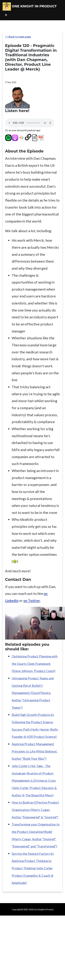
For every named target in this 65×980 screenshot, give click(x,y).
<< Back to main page (18, 37)
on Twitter (32, 601)
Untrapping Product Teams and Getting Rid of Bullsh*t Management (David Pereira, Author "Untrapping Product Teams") (33, 693)
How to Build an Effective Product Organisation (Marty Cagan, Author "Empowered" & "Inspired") (35, 810)
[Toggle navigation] (6, 15)
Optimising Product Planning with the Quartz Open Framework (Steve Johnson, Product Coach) (35, 664)
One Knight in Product (30, 7)
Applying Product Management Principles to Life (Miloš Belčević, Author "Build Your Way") (35, 751)
